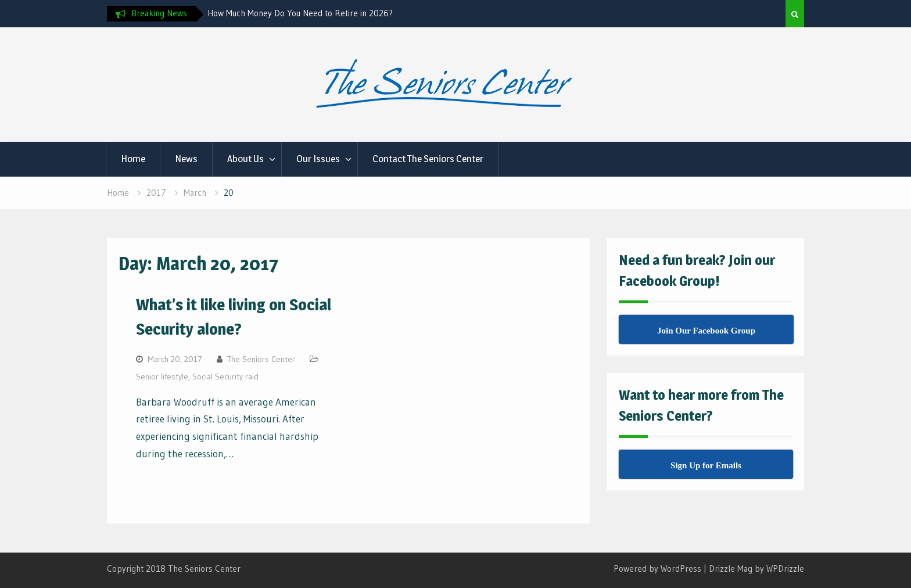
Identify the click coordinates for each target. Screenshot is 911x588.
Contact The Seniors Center (428, 159)
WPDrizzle (785, 569)
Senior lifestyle (162, 377)
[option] (312, 13)
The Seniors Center (261, 359)
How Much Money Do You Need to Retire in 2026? (300, 13)
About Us (245, 159)
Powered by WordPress (657, 569)
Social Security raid (225, 377)
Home (133, 159)
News (186, 159)
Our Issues (318, 159)
